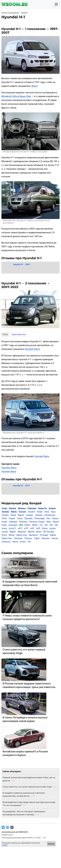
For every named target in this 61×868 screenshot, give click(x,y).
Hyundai (24, 13)
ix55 (38, 528)
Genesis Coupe (37, 522)
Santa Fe (42, 508)
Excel (4, 522)
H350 (27, 525)
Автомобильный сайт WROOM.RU (15, 832)
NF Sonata (49, 532)
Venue (55, 538)
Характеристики (19, 334)
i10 (41, 525)
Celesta (39, 515)
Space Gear (25, 96)
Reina (12, 535)
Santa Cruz (22, 535)
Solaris (52, 508)
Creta (4, 508)
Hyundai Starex (32, 349)
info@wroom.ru (7, 835)
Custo (20, 518)
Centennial (50, 515)
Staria (14, 512)
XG (29, 542)
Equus (55, 518)
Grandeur (13, 525)
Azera (13, 515)
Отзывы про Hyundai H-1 (22, 258)
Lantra (52, 528)
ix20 (20, 528)
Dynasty (29, 518)
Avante (5, 515)
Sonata (5, 512)
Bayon (21, 515)
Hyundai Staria (42, 456)
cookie (5, 845)
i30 (51, 525)
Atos (47, 512)
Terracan (18, 538)
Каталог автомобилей (10, 13)
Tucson (22, 512)
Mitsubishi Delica (10, 96)
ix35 (32, 528)
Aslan (40, 512)
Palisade (32, 508)
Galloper (13, 522)
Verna (15, 542)
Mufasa (22, 508)
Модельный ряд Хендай (21, 503)
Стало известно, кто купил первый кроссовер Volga (27, 787)
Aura (53, 512)
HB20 (35, 525)
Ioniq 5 (12, 528)
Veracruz (6, 542)
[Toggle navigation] (56, 4)
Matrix (13, 532)
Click (4, 518)
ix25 (26, 528)
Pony (4, 535)
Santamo (33, 535)
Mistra (31, 532)
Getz (49, 522)
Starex (34, 86)
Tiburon (28, 538)
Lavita (5, 532)
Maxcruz (22, 532)
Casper (30, 515)
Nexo (39, 532)
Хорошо (51, 844)
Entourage (39, 518)
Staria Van (7, 538)
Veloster (46, 538)
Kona (45, 528)
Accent (32, 512)
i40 (56, 525)
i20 (46, 525)
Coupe (12, 518)
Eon (48, 518)
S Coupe (44, 535)
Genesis (23, 522)
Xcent (23, 542)
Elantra (13, 508)
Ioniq (4, 528)
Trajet (37, 538)
